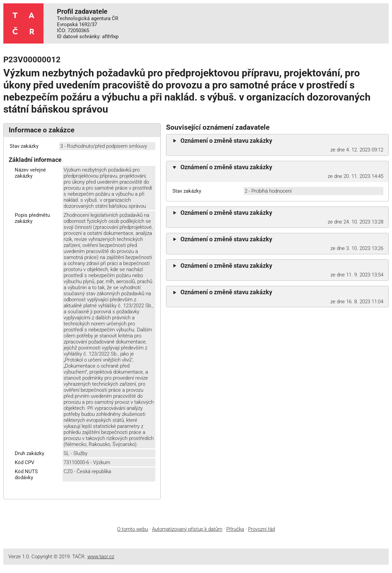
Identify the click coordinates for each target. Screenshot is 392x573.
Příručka (235, 529)
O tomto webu (133, 529)
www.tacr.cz (101, 557)
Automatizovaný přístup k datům (187, 529)
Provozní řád (261, 529)
